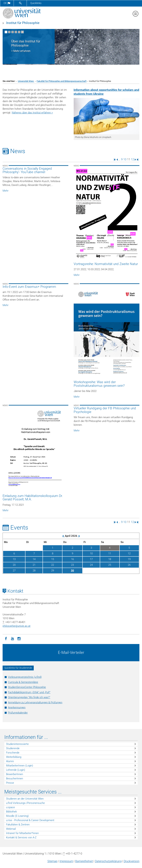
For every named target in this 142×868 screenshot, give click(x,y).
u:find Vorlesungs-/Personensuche (25, 803)
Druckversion (132, 861)
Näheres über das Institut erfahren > (32, 113)
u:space (10, 807)
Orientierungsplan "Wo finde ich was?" (29, 697)
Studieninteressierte (17, 744)
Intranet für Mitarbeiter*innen (22, 833)
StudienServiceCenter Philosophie (27, 687)
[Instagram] (19, 638)
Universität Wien (26, 81)
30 (72, 571)
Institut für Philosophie (23, 23)
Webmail (11, 829)
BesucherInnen (15, 779)
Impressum (66, 861)
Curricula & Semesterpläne (23, 682)
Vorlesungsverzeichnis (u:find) (25, 677)
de (7, 3)
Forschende (13, 753)
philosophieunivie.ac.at (17, 626)
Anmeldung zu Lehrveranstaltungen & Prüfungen (35, 702)
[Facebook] (6, 638)
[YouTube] (12, 638)
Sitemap (52, 861)
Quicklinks (36, 3)
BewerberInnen (15, 774)
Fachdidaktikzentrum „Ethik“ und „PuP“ (29, 692)
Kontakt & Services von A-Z (21, 837)
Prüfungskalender (18, 713)
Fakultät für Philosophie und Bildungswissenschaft (62, 81)
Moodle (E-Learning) (17, 816)
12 (132, 159)
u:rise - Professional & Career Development (30, 820)
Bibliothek (11, 812)
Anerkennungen (17, 707)
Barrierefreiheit (84, 861)
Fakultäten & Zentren (18, 825)
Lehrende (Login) (16, 770)
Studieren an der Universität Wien (25, 799)
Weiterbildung (14, 757)
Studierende (13, 748)
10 (125, 159)
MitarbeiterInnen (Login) (20, 766)
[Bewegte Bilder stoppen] (22, 32)
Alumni (10, 761)
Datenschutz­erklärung (108, 861)
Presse (10, 783)
